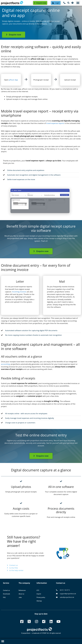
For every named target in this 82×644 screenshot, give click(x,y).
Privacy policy (41, 597)
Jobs (20, 597)
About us (21, 594)
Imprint (39, 594)
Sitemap (39, 601)
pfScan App (13, 80)
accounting (5, 364)
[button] (78, 3)
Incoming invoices (19, 292)
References (22, 590)
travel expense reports (55, 123)
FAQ (4, 597)
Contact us (6, 590)
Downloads (7, 594)
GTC (38, 590)
